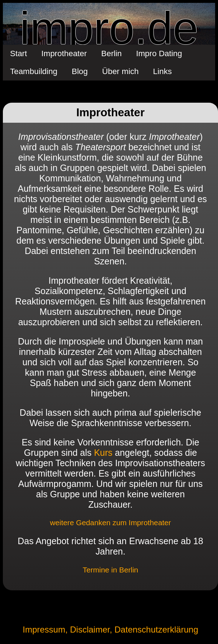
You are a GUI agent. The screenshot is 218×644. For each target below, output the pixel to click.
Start (18, 53)
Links (162, 71)
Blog (80, 71)
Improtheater (64, 53)
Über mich (120, 71)
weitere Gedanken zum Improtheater (110, 523)
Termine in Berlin (111, 570)
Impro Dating (159, 53)
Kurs (103, 453)
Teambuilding (34, 71)
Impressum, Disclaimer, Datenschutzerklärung (110, 630)
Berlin (111, 53)
